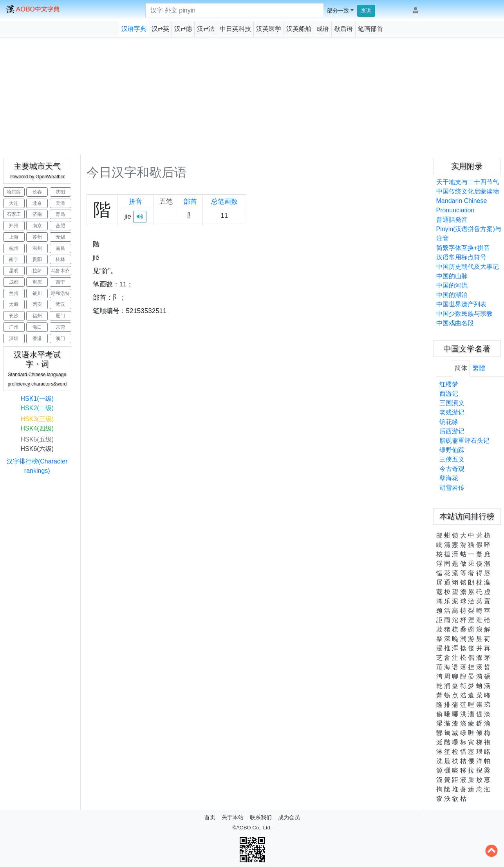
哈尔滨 (14, 192)
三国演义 (452, 403)
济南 (37, 214)
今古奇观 (452, 469)
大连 (14, 203)
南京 (37, 226)
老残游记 (452, 412)
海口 (37, 327)
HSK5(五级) (37, 439)
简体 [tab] (461, 368)
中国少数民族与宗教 (464, 314)
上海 (14, 237)
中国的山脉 (452, 276)
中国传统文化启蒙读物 (468, 191)
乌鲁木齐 (60, 271)
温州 (37, 248)
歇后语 (343, 29)
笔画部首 (370, 29)
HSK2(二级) (37, 408)
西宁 (60, 282)
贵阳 (37, 259)
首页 (210, 817)
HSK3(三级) (37, 419)
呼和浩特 (60, 293)
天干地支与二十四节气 (468, 182)
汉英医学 (269, 29)
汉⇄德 (183, 29)
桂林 (60, 259)
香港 (37, 338)
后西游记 (452, 431)
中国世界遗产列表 (461, 304)
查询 (366, 11)
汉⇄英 (160, 29)
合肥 (60, 226)
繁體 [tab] (479, 368)
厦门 (60, 316)
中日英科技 (235, 29)
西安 (37, 304)
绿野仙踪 (452, 450)
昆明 (14, 271)
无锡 (60, 237)
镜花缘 (449, 422)
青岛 (60, 214)
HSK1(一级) (37, 399)
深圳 (14, 338)
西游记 (449, 394)
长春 (37, 192)
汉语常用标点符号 (461, 257)
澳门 (60, 338)
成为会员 (289, 817)
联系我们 (261, 817)
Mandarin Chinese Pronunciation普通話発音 (462, 210)
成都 (14, 282)
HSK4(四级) (37, 428)
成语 (323, 29)
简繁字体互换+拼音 (463, 248)
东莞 (60, 327)
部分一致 (338, 11)
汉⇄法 (206, 29)
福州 (37, 316)
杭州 (14, 248)
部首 (190, 202)
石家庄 (14, 214)
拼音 (135, 202)
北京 (37, 203)
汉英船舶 (299, 29)
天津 (60, 203)
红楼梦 (449, 384)
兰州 (14, 293)
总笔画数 (224, 202)
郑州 (14, 226)
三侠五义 (452, 459)
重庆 (37, 282)
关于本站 (233, 817)
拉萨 (37, 271)
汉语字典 (134, 29)
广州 (14, 327)
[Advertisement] (252, 96)
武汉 (60, 304)
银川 (37, 293)
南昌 (60, 248)
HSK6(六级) (37, 449)
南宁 (14, 259)
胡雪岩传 (452, 488)
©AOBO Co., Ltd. (252, 828)
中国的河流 (452, 285)
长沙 (14, 316)
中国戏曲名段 (455, 323)
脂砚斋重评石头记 (464, 441)
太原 (14, 304)
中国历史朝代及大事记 (468, 267)
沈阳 (60, 192)
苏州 (37, 237)
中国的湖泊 (452, 295)
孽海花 (449, 478)
